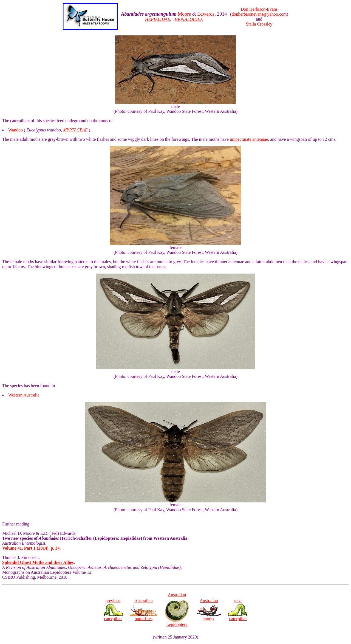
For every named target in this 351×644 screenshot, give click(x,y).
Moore (184, 14)
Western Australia (24, 395)
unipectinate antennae (249, 139)
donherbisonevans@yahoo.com (259, 14)
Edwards (206, 14)
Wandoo (15, 130)
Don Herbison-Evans (259, 9)
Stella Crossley (259, 24)
